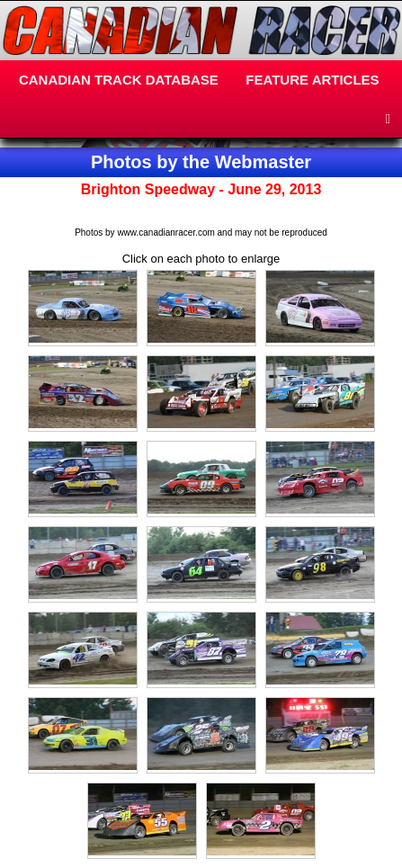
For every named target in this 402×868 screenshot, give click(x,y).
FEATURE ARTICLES (312, 80)
